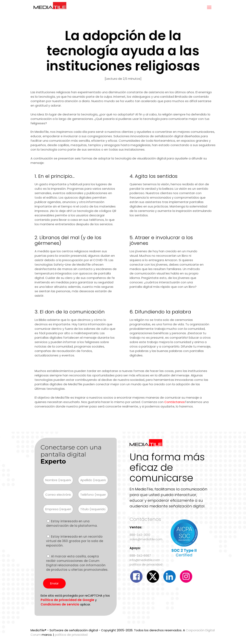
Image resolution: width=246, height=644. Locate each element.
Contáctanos (175, 402)
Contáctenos (145, 519)
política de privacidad (146, 564)
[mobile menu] (209, 7)
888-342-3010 (140, 535)
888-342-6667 (140, 556)
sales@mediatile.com (146, 539)
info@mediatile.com (145, 560)
